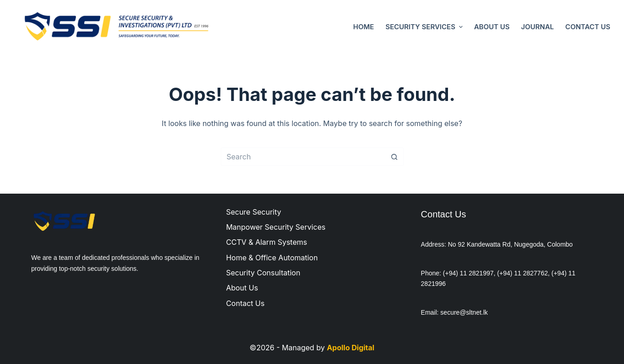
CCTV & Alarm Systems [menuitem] (266, 242)
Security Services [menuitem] (425, 27)
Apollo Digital (351, 348)
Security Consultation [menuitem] (263, 273)
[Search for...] (303, 157)
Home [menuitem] (364, 27)
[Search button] (395, 157)
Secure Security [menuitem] (253, 212)
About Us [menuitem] (492, 27)
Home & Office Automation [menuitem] (272, 258)
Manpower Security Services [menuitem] (276, 227)
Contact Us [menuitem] (588, 27)
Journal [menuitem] (538, 27)
